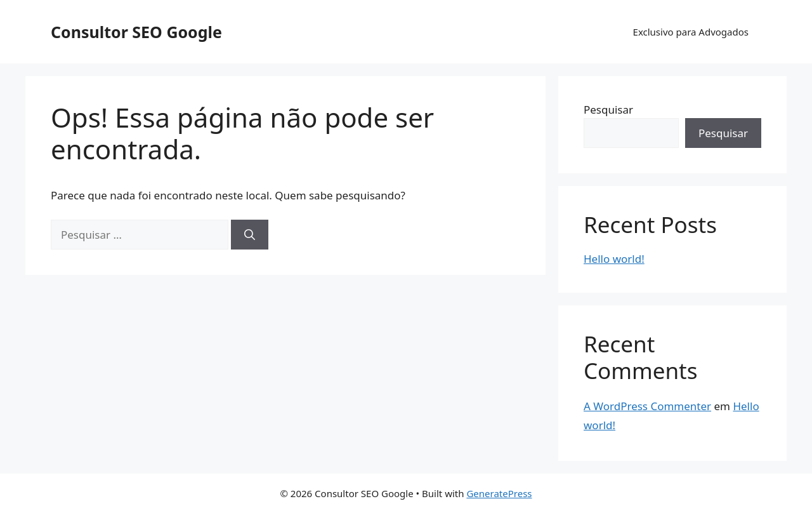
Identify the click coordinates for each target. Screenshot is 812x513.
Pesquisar (608, 110)
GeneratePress (499, 493)
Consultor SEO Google (136, 32)
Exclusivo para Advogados (691, 32)
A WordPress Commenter (647, 406)
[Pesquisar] (250, 235)
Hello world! (614, 259)
